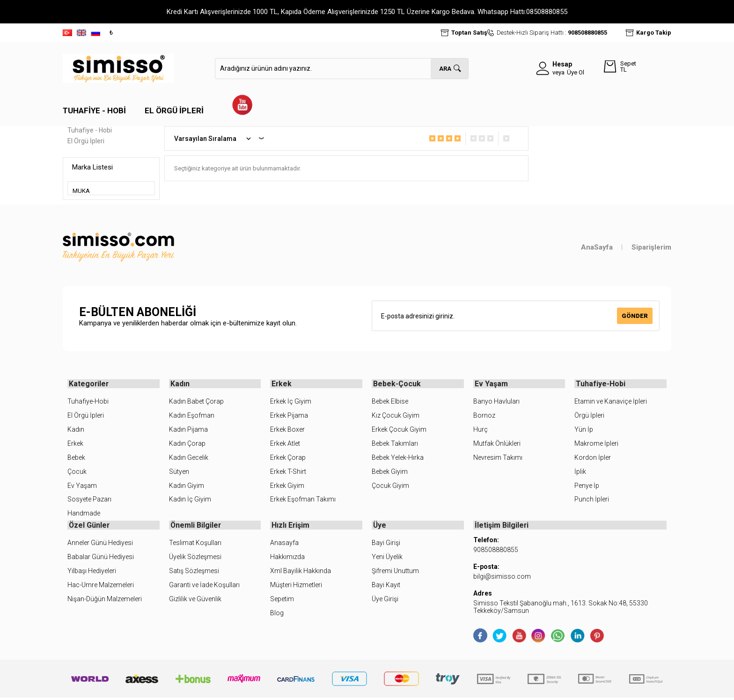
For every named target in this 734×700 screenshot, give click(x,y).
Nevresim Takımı (498, 458)
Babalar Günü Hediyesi (101, 559)
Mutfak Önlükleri (497, 444)
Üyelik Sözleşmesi (195, 559)
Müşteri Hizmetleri (296, 587)
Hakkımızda (287, 559)
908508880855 (587, 33)
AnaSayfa (597, 247)
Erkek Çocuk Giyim (399, 430)
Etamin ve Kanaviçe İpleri (611, 402)
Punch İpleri (592, 501)
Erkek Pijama (289, 416)
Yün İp (584, 430)
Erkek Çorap (288, 458)
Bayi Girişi (386, 545)
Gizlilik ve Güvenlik (195, 601)
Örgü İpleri (589, 416)
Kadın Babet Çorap (196, 402)
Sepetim (282, 601)
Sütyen (179, 472)
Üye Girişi (385, 601)
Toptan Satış (469, 33)
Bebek (76, 458)
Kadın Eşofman (192, 416)
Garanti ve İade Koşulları (204, 587)
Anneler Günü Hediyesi (100, 545)
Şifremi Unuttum (395, 573)
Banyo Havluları (496, 402)
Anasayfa (284, 545)
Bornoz (484, 416)
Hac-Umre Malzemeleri (101, 587)
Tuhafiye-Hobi (88, 402)
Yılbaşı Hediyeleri (92, 573)
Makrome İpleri (596, 444)
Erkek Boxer (287, 430)
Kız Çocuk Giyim (396, 416)
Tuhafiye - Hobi (94, 111)
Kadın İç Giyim (190, 501)
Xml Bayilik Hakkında (301, 573)
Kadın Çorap (187, 444)
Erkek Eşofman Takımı (303, 501)
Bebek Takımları (395, 444)
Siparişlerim (651, 247)
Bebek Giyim (390, 472)
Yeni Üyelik (387, 559)
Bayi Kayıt (386, 587)
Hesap (562, 64)
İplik (580, 472)
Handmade (84, 515)
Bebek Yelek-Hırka (398, 458)
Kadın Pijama (188, 430)
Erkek (75, 444)
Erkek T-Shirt (288, 472)
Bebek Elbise (390, 402)
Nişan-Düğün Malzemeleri (105, 601)
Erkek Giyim (287, 486)
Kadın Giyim (187, 486)
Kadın (76, 430)
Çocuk (77, 472)
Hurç (481, 430)
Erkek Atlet (285, 444)
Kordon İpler (593, 458)
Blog (277, 615)
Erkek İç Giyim (291, 402)
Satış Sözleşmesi (194, 573)
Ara (445, 69)
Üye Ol (576, 72)
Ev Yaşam (82, 486)
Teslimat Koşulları (195, 545)
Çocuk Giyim (390, 486)
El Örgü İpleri (174, 111)
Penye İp (587, 486)
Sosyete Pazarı (89, 501)
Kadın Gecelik (189, 458)
